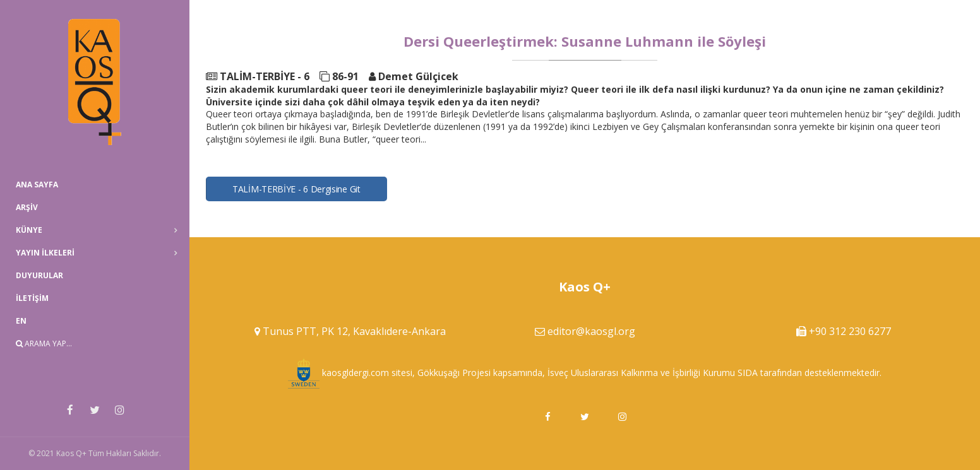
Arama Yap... (44, 344)
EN (21, 321)
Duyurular (39, 275)
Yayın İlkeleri (45, 253)
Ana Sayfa (37, 185)
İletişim (32, 298)
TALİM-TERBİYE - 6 (258, 76)
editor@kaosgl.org (591, 331)
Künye (29, 230)
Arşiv (27, 207)
